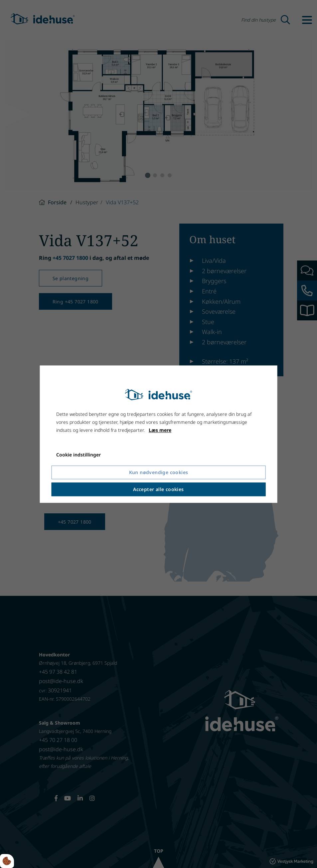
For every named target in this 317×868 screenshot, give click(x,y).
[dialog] (158, 434)
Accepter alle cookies (158, 489)
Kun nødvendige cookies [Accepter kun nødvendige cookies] (159, 472)
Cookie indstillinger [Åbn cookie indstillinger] (79, 455)
